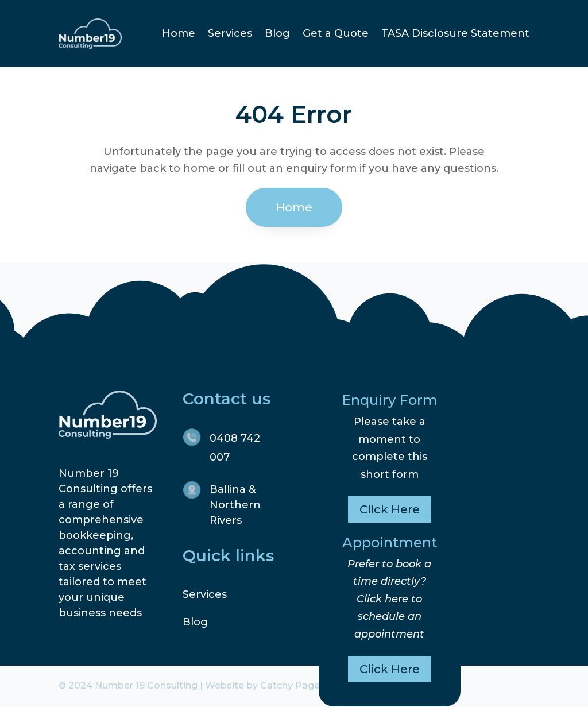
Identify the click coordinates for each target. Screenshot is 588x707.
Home (179, 33)
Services (230, 33)
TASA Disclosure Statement (455, 33)
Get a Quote (336, 33)
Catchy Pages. (293, 685)
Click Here (390, 509)
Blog (277, 33)
